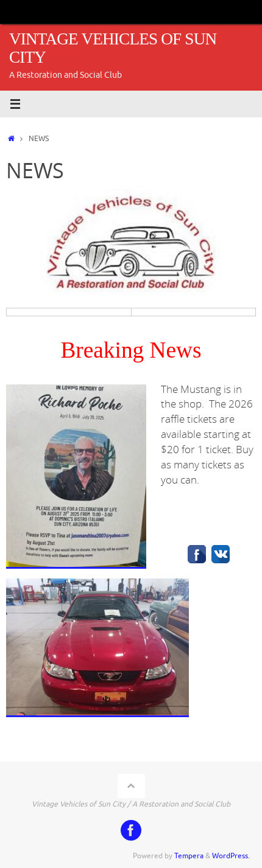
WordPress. (231, 856)
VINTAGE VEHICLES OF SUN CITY (113, 48)
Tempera (189, 856)
